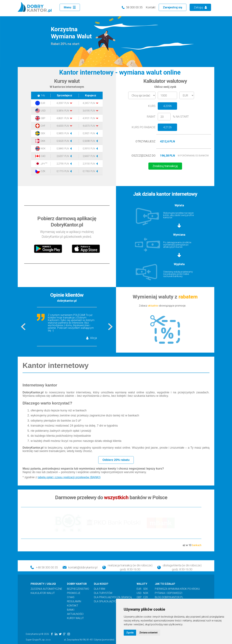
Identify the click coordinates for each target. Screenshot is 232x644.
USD (43, 111)
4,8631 (60, 118)
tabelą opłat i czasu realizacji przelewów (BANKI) (69, 477)
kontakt (73, 606)
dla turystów (103, 593)
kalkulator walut (43, 593)
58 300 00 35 (134, 7)
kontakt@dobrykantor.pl (83, 567)
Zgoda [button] (130, 633)
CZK (43, 171)
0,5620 (60, 141)
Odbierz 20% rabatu (116, 460)
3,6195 (86, 111)
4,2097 (60, 103)
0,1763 (86, 171)
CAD (43, 156)
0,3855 (60, 133)
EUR (43, 103)
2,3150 (86, 164)
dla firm (99, 589)
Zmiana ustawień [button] (148, 633)
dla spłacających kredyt (111, 601)
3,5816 (60, 111)
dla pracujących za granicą (113, 597)
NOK (43, 149)
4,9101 (86, 118)
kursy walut (75, 618)
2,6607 (86, 156)
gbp (139, 597)
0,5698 (86, 141)
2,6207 (60, 156)
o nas (71, 597)
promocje (74, 593)
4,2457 (86, 103)
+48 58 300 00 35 (47, 567)
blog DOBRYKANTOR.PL (169, 597)
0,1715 (60, 171)
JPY (44, 164)
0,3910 (86, 149)
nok (146, 593)
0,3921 (86, 133)
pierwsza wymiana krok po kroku (177, 589)
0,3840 (60, 149)
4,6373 (86, 126)
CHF (43, 126)
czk (146, 597)
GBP (43, 118)
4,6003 (60, 126)
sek (146, 589)
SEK (43, 133)
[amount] (167, 95)
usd (139, 593)
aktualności (75, 614)
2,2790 (60, 164)
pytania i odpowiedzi (169, 593)
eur (139, 589)
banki (71, 610)
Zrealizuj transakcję (165, 166)
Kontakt (151, 7)
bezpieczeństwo (78, 589)
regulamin (74, 601)
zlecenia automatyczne (46, 589)
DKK (43, 141)
